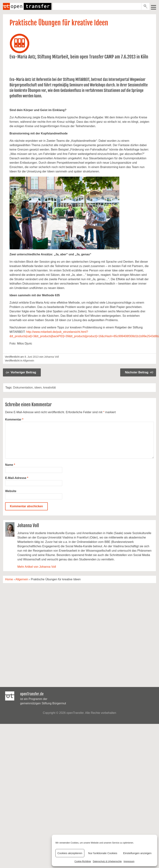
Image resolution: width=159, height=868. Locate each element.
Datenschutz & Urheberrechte (107, 861)
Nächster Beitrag (137, 372)
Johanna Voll (51, 357)
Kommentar (14, 419)
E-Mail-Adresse (17, 478)
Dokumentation (23, 388)
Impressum (129, 861)
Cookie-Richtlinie (83, 861)
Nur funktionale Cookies (103, 853)
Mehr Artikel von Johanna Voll (37, 567)
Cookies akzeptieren (70, 853)
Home (9, 579)
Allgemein (28, 361)
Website (11, 491)
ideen (38, 388)
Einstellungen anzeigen (137, 853)
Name (10, 465)
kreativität (49, 388)
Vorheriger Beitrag (23, 372)
